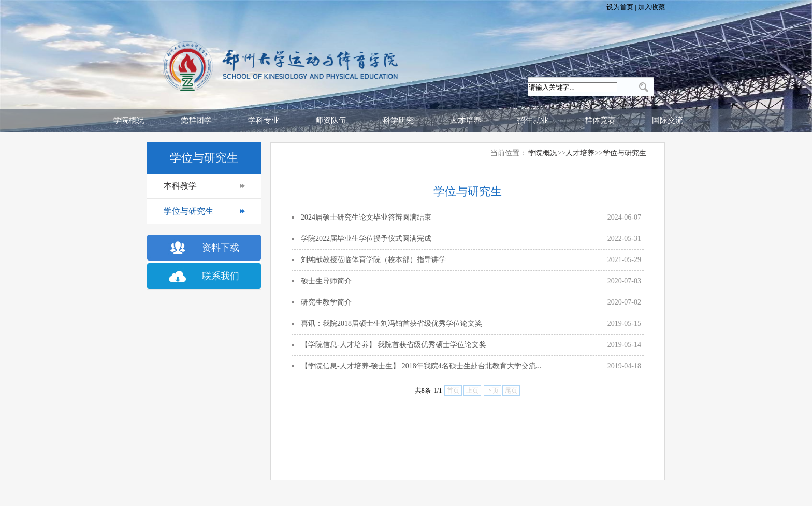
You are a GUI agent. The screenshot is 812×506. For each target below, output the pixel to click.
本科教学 (180, 186)
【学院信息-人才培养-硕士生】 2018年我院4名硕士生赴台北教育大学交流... (421, 366)
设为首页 (621, 7)
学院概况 (129, 120)
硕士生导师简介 (326, 281)
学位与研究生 (189, 211)
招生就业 (533, 120)
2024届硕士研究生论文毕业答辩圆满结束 (366, 217)
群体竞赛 (600, 120)
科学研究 (398, 120)
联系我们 (221, 276)
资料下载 (221, 248)
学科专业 (264, 120)
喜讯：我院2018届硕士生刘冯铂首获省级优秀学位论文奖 (392, 323)
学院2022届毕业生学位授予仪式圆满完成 (366, 238)
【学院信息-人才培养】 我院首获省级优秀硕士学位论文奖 (394, 345)
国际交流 (668, 120)
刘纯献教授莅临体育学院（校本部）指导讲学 (373, 260)
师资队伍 (331, 120)
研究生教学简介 (326, 302)
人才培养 (466, 120)
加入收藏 (651, 7)
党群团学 (196, 120)
